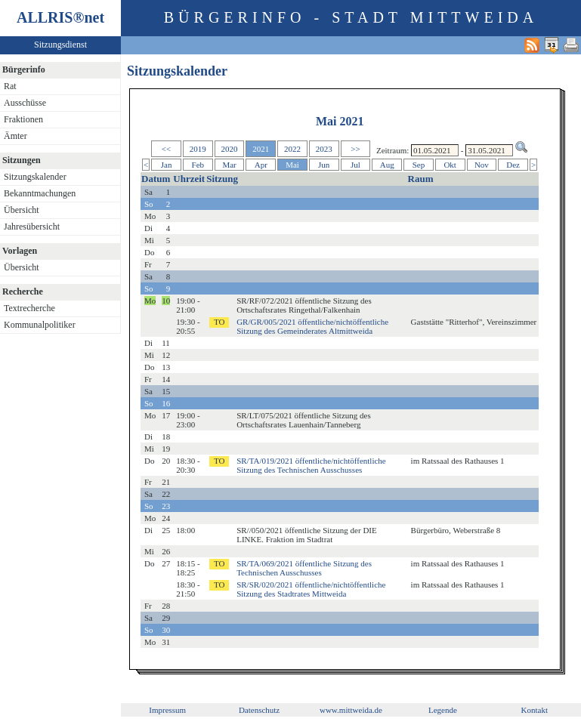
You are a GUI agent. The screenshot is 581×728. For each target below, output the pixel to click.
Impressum (167, 710)
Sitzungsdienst (60, 45)
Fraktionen (23, 119)
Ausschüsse (25, 103)
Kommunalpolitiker (40, 325)
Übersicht (22, 210)
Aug (387, 165)
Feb (198, 165)
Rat (10, 86)
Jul (355, 165)
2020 (230, 149)
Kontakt (535, 710)
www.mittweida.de (351, 710)
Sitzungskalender (35, 177)
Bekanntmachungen (40, 193)
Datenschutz (259, 710)
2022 (292, 149)
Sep (419, 165)
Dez (513, 165)
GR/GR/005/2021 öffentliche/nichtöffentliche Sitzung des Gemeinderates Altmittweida (312, 326)
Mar (229, 165)
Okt (450, 165)
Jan (167, 165)
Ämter (15, 136)
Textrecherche (29, 308)
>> (355, 149)
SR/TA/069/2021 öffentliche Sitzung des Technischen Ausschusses (304, 568)
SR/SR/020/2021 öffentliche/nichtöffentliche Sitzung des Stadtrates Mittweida (311, 589)
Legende (443, 710)
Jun (324, 165)
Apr (261, 165)
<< (166, 149)
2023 (324, 149)
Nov (482, 165)
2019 (198, 149)
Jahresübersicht (32, 227)
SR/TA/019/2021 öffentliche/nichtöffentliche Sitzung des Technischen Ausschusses (311, 465)
